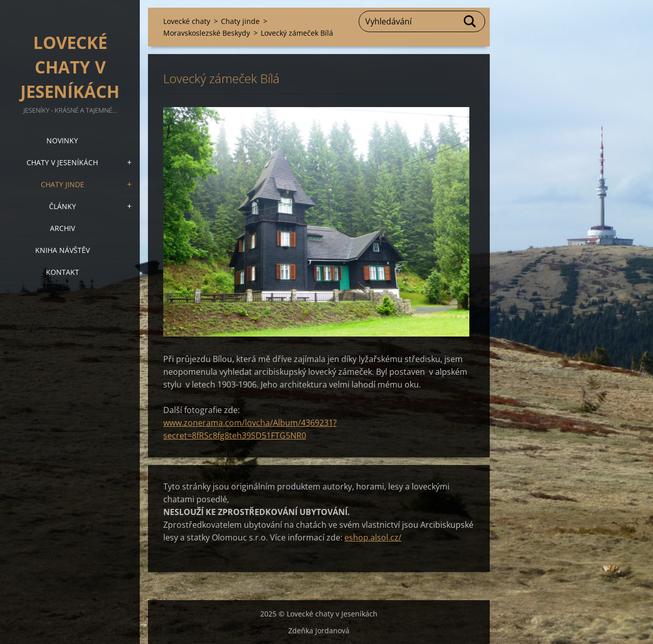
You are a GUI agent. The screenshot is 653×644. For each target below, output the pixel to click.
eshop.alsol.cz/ (373, 537)
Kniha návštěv (62, 250)
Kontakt (62, 272)
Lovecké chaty (187, 21)
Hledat (470, 21)
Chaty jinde (62, 184)
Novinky (62, 140)
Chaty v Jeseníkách (62, 162)
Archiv (62, 228)
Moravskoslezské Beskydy (207, 33)
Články (62, 206)
